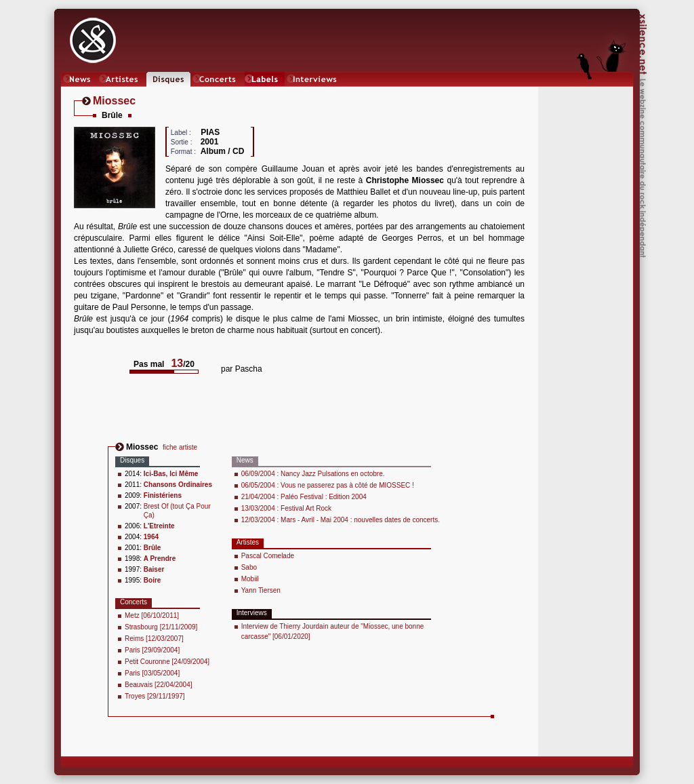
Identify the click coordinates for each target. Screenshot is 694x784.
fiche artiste (180, 447)
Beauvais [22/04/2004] (159, 685)
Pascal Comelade (268, 556)
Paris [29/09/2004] (152, 650)
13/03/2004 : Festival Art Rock (286, 508)
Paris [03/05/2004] (152, 673)
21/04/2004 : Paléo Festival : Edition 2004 (304, 497)
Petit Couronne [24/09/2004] (167, 662)
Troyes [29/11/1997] (155, 696)
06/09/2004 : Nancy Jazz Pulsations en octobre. (313, 474)
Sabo (249, 567)
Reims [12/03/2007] (154, 639)
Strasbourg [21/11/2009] (161, 627)
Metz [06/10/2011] (152, 615)
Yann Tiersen (261, 590)
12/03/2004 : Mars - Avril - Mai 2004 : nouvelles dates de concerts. (341, 520)
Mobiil (250, 579)
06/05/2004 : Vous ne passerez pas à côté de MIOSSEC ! (328, 485)
